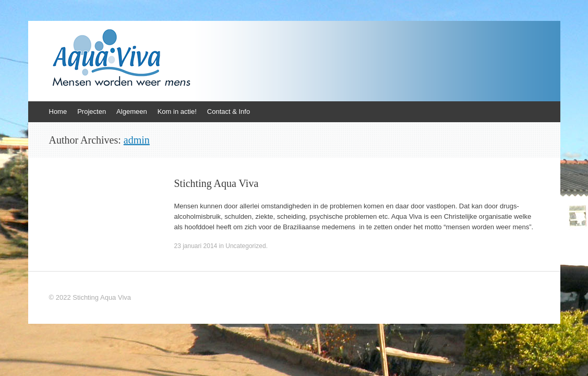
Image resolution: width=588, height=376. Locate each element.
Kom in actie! (177, 111)
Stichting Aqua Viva (217, 183)
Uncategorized (245, 246)
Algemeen (132, 111)
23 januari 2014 (196, 246)
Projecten (92, 111)
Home (58, 111)
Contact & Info (229, 111)
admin (137, 140)
